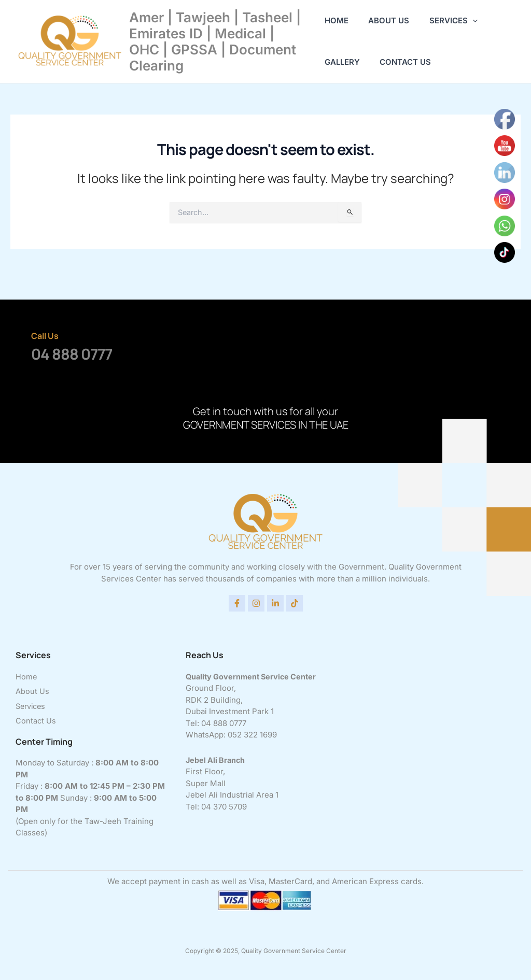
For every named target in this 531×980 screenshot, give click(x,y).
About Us (385, 20)
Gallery (342, 62)
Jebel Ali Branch (216, 758)
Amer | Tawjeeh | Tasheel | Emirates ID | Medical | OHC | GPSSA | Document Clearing (215, 42)
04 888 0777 (72, 352)
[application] (464, 21)
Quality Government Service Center (254, 674)
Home (337, 20)
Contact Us (401, 62)
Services (445, 21)
